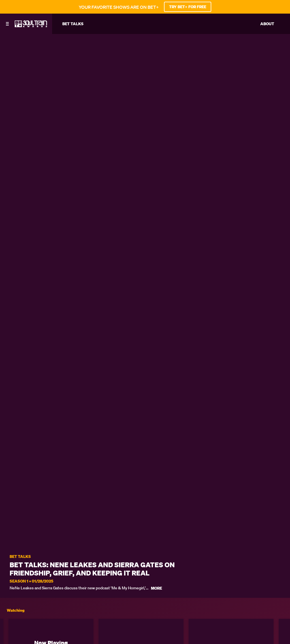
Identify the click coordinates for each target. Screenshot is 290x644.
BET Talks (20, 557)
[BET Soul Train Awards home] (31, 25)
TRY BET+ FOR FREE (188, 7)
